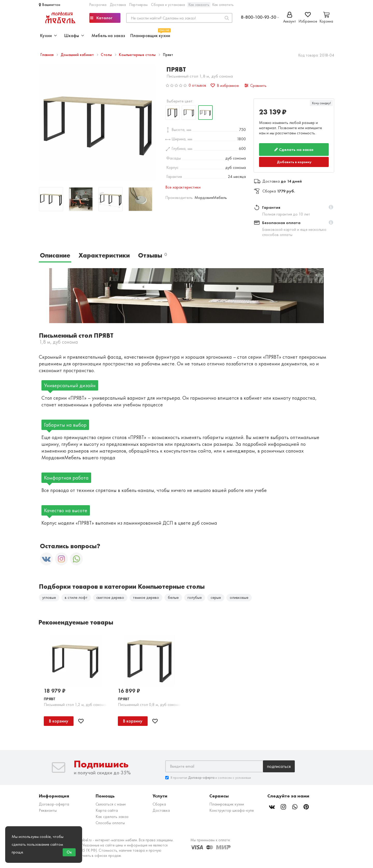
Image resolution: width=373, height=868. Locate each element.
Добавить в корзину (294, 162)
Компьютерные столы (138, 55)
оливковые (239, 597)
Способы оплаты (110, 823)
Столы (107, 55)
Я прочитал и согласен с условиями (208, 778)
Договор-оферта (54, 804)
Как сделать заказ (112, 817)
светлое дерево (110, 597)
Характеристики (104, 255)
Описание (55, 255)
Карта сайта (107, 810)
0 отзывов (197, 85)
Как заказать (199, 5)
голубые (195, 597)
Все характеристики (183, 187)
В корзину (59, 721)
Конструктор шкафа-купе (232, 810)
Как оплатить (223, 5)
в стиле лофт (76, 597)
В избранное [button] (225, 85)
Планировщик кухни (150, 35)
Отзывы (152, 255)
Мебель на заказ (108, 35)
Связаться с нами (111, 804)
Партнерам (138, 5)
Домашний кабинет (78, 55)
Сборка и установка (168, 5)
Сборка (159, 804)
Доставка (118, 5)
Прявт (50, 699)
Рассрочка (98, 5)
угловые (49, 597)
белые (173, 597)
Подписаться (279, 766)
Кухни (49, 35)
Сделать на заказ (294, 150)
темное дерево (146, 597)
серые (216, 597)
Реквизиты (48, 810)
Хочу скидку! (321, 103)
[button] (331, 207)
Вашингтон (49, 5)
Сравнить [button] (256, 85)
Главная (48, 55)
